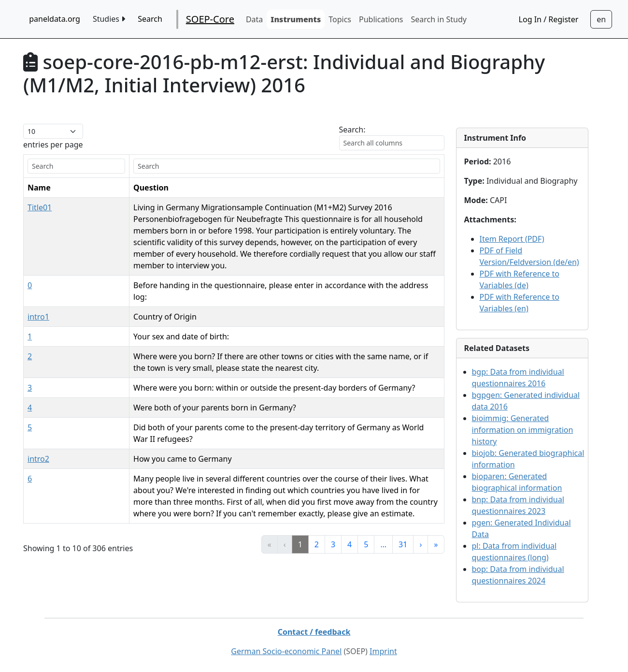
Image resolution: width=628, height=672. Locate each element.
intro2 (38, 424)
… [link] (383, 510)
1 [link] (300, 510)
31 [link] (403, 510)
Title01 (40, 207)
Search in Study (438, 19)
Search (150, 19)
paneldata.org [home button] (55, 19)
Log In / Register (549, 19)
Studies (109, 19)
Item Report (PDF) (512, 239)
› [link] (421, 510)
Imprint (383, 651)
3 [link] (333, 510)
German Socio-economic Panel (286, 651)
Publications (381, 19)
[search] (52, 166)
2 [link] (317, 510)
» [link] (436, 510)
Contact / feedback (314, 632)
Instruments (296, 19)
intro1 (38, 293)
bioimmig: (523, 430)
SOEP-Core (210, 19)
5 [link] (366, 510)
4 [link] (350, 510)
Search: (352, 130)
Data (254, 19)
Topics (340, 19)
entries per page (53, 145)
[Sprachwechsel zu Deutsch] (601, 19)
